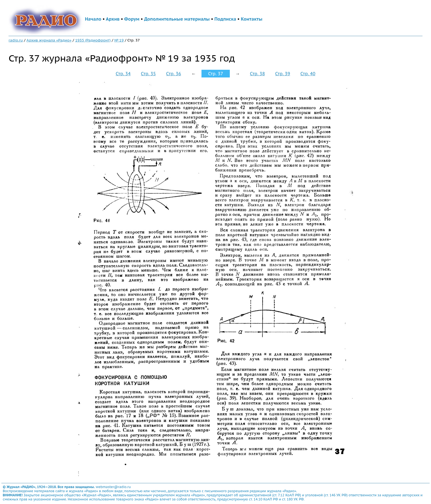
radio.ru (16, 40)
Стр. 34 (123, 74)
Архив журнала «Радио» (49, 40)
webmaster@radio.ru (113, 487)
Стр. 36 (173, 74)
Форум (132, 19)
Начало (93, 19)
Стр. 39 (283, 74)
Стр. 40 (308, 74)
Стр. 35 (148, 74)
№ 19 (119, 40)
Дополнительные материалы (177, 19)
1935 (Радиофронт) (93, 40)
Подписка (225, 19)
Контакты (252, 19)
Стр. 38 (257, 74)
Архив (113, 19)
